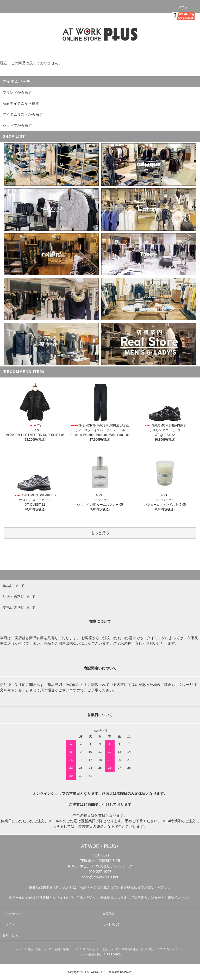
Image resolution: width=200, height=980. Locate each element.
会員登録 (108, 914)
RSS (110, 955)
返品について (110, 949)
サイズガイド (91, 949)
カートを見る (111, 924)
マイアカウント (13, 914)
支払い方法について (39, 949)
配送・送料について (67, 949)
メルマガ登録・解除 (90, 955)
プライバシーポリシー (170, 949)
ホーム (20, 949)
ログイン (8, 924)
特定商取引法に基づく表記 (138, 949)
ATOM (118, 955)
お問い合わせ (11, 935)
